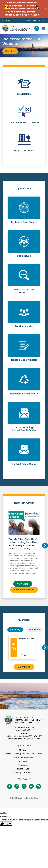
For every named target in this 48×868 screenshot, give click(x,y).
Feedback (23, 765)
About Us (10, 51)
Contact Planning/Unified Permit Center (23, 754)
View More (23, 584)
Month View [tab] (34, 630)
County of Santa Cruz (33, 20)
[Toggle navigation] (44, 28)
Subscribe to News (24, 590)
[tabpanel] (24, 46)
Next (45, 546)
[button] (45, 9)
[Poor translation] (9, 824)
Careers (23, 761)
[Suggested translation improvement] (34, 828)
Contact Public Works (23, 758)
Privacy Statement (23, 773)
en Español (7, 20)
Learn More (24, 88)
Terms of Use (23, 769)
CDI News (23, 750)
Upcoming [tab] (15, 630)
